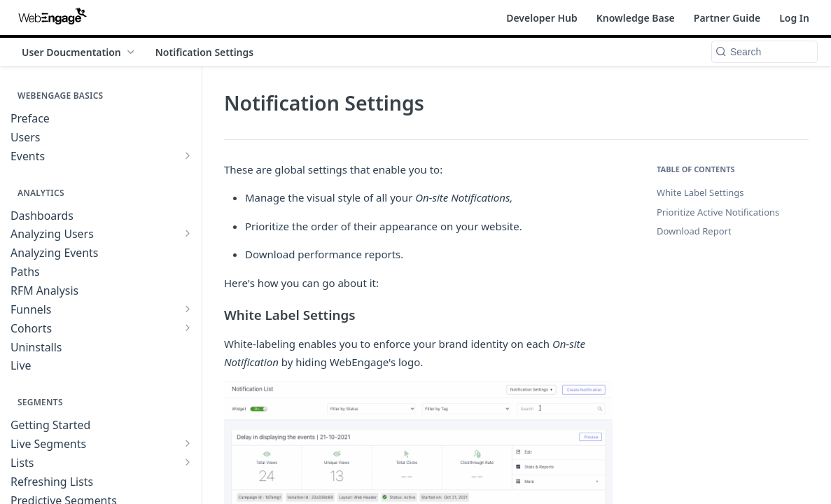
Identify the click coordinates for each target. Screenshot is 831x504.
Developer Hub (542, 18)
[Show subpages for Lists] (188, 462)
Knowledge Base (636, 18)
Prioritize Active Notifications (718, 212)
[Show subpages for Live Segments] (188, 443)
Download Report (694, 231)
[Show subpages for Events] (188, 155)
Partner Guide (727, 18)
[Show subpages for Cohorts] (188, 328)
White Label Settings (700, 192)
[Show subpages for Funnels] (188, 309)
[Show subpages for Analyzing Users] (188, 233)
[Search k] (764, 52)
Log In (794, 18)
